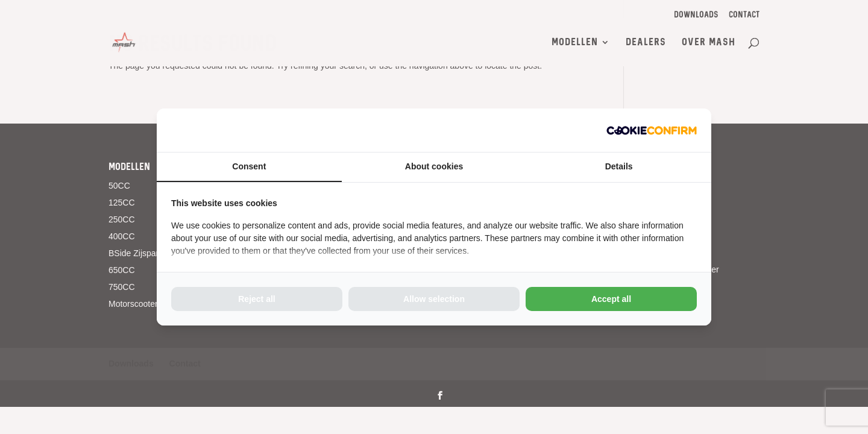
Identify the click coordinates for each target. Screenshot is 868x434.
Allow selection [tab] (434, 299)
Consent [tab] (249, 166)
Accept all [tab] (611, 299)
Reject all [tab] (256, 299)
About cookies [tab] (434, 166)
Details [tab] (619, 166)
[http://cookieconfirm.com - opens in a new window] (652, 130)
